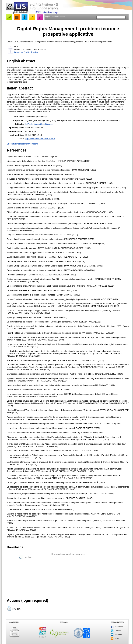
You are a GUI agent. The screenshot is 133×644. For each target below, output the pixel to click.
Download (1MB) (22, 52)
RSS (115, 638)
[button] (9, 609)
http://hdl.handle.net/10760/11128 (40, 139)
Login (47, 17)
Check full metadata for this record (22, 144)
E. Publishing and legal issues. (39, 124)
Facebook (117, 627)
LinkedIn (117, 635)
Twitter (116, 631)
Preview (35, 52)
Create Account (59, 17)
